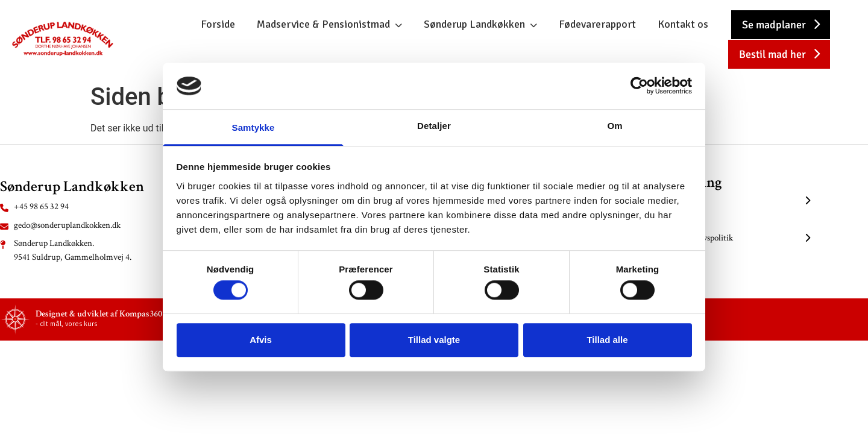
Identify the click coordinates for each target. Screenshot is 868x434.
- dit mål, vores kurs (66, 324)
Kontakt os (683, 24)
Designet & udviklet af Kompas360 (99, 314)
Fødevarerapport (597, 24)
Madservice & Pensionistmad (323, 24)
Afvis (261, 340)
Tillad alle (607, 340)
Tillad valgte (434, 340)
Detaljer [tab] (434, 126)
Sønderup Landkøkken (474, 24)
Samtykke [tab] (253, 127)
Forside (218, 24)
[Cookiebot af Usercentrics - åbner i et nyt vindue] (639, 86)
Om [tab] (615, 126)
